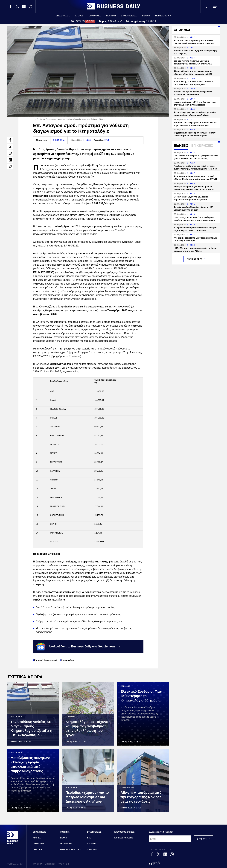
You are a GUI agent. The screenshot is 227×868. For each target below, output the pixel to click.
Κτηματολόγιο (67, 660)
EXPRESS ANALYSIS (124, 838)
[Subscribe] (202, 839)
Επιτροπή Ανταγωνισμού (46, 660)
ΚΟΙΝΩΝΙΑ (65, 832)
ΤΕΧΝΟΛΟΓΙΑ (66, 844)
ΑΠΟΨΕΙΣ (92, 844)
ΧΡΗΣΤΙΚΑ (92, 850)
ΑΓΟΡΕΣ (79, 16)
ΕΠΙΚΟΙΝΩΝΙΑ (50, 864)
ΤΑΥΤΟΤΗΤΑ (37, 864)
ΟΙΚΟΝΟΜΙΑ (95, 16)
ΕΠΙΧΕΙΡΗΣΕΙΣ (63, 16)
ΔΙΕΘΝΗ (146, 16)
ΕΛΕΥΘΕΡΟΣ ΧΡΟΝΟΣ (124, 832)
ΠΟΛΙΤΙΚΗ (111, 16)
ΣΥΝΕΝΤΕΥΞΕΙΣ (129, 16)
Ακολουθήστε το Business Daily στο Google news (78, 646)
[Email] (170, 839)
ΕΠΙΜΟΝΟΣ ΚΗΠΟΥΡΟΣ (71, 850)
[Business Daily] (13, 844)
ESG (89, 838)
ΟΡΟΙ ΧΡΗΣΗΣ (64, 864)
